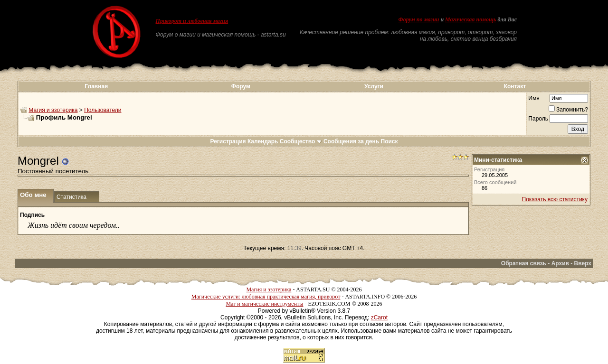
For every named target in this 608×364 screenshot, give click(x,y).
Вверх (583, 263)
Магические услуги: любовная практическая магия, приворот (266, 297)
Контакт (515, 86)
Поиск (389, 141)
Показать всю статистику (555, 199)
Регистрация (228, 141)
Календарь (263, 141)
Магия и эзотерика (53, 110)
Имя (534, 98)
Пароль (538, 119)
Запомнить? (568, 110)
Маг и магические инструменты (264, 304)
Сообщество (301, 141)
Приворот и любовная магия (192, 21)
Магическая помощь (470, 19)
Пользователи (103, 110)
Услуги (374, 86)
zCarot (379, 317)
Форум (241, 86)
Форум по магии (418, 19)
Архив (560, 263)
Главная (96, 86)
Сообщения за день (351, 141)
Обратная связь (524, 263)
